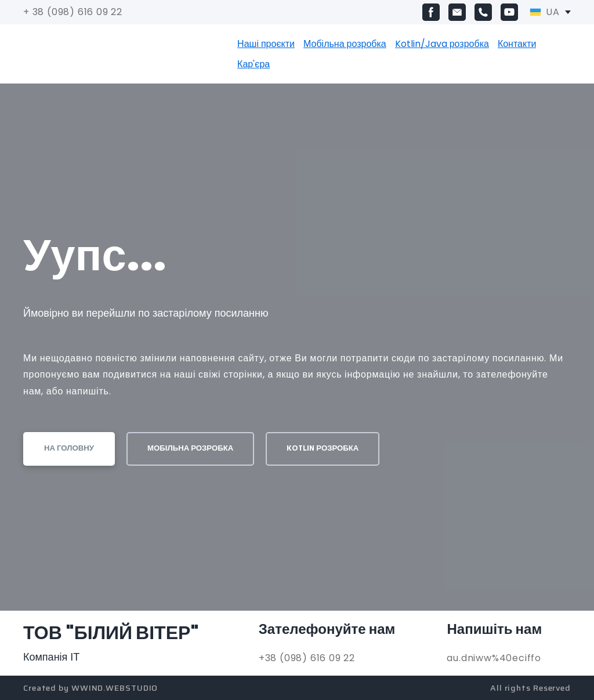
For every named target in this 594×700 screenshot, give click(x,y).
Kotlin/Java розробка (442, 44)
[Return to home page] (85, 54)
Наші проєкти (266, 44)
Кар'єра (253, 64)
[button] (431, 12)
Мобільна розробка (345, 44)
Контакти (517, 44)
